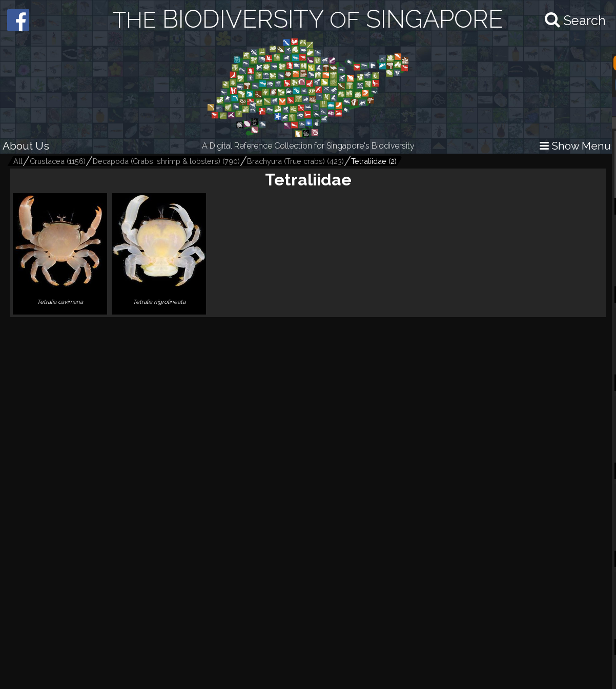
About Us (26, 146)
